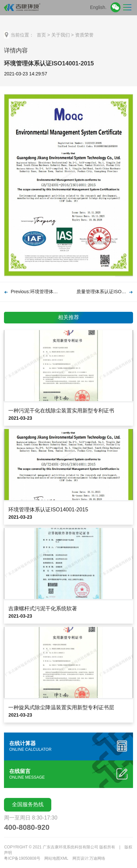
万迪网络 (97, 858)
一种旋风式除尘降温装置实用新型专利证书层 (61, 707)
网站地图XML (56, 858)
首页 (41, 35)
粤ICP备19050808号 (22, 858)
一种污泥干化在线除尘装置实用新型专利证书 (61, 411)
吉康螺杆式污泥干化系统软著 (43, 608)
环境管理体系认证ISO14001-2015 (48, 510)
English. (98, 7)
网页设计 (80, 858)
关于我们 (61, 35)
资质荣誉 (84, 35)
